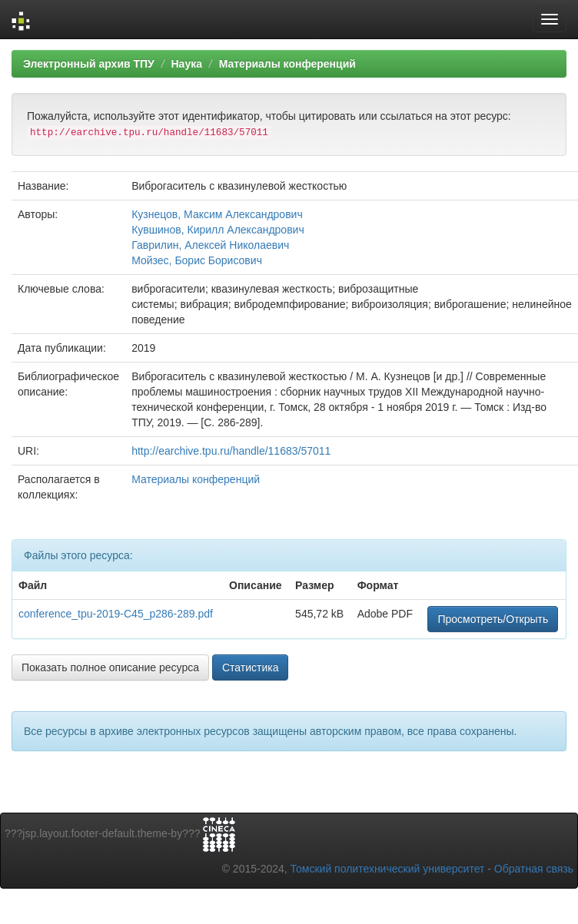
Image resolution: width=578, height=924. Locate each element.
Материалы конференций (287, 64)
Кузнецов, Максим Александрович (217, 214)
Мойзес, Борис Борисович (197, 260)
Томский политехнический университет (388, 869)
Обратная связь (534, 869)
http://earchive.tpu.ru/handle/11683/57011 (231, 451)
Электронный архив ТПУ (89, 64)
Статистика (251, 667)
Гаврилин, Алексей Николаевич (210, 245)
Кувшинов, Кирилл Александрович (218, 230)
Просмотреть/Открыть (493, 619)
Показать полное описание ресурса (110, 667)
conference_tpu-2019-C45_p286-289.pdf (116, 614)
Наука (186, 64)
